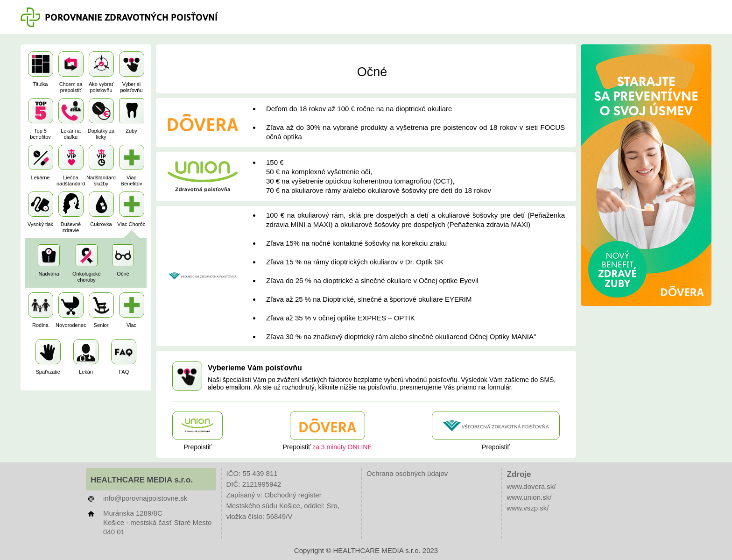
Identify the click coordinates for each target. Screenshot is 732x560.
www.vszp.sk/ (528, 508)
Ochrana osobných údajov (407, 473)
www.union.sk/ (529, 497)
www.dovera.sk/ (531, 486)
